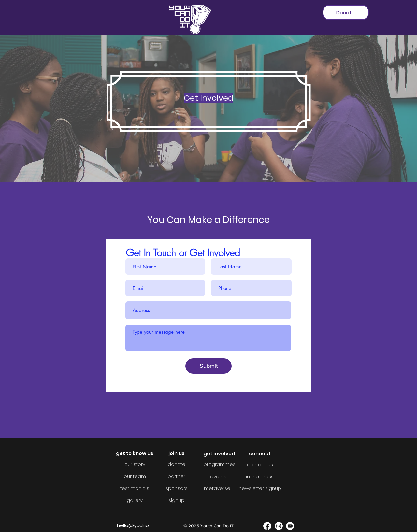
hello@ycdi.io (133, 525)
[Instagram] (279, 526)
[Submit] (208, 366)
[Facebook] (267, 526)
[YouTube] (290, 526)
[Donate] (346, 12)
